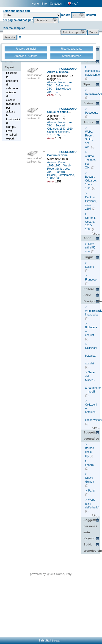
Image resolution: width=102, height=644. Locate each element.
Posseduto (92, 113)
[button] (78, 15)
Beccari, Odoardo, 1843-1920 (60, 127)
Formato (90, 61)
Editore (89, 289)
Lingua (88, 257)
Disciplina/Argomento (92, 301)
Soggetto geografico (91, 436)
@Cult (51, 574)
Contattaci (56, 4)
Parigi (92, 491)
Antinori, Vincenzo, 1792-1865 (59, 164)
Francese (91, 280)
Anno (87, 238)
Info (44, 4)
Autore (88, 122)
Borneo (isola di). (90, 452)
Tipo (87, 84)
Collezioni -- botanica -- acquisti (91, 356)
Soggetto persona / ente (90, 526)
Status (88, 103)
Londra (89, 465)
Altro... (96, 234)
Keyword (90, 538)
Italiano (90, 267)
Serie (87, 295)
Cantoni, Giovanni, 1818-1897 (59, 134)
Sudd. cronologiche (92, 548)
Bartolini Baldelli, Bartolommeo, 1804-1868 (61, 175)
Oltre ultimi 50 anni (90, 248)
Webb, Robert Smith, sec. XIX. (59, 169)
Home (35, 4)
